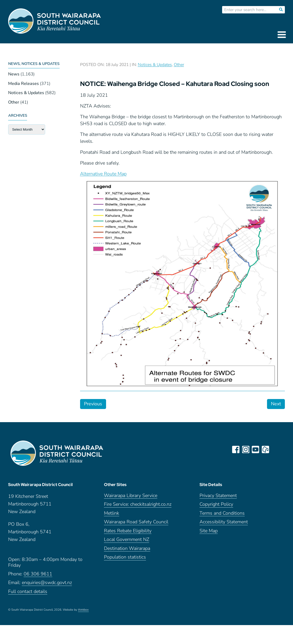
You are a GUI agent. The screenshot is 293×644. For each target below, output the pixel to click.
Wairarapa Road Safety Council (136, 524)
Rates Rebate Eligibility (128, 533)
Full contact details (28, 593)
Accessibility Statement (224, 524)
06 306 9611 (38, 576)
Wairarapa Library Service (131, 498)
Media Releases (23, 84)
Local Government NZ (127, 542)
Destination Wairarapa (127, 551)
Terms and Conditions (222, 515)
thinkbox (83, 612)
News (14, 74)
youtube (256, 449)
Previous (93, 404)
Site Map (209, 533)
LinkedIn (276, 449)
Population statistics (125, 559)
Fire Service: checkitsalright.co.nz (138, 506)
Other (14, 102)
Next (276, 404)
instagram (246, 449)
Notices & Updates (26, 93)
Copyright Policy (216, 506)
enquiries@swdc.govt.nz (47, 585)
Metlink (112, 515)
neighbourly (266, 449)
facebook (236, 449)
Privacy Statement (218, 498)
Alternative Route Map (103, 174)
